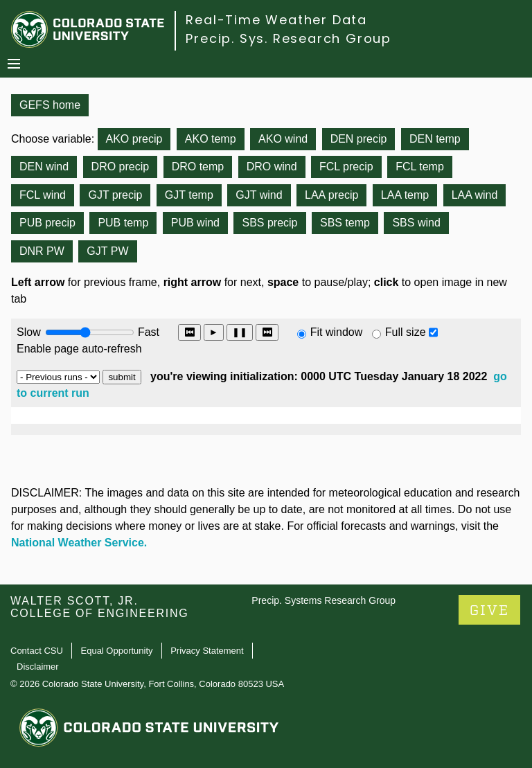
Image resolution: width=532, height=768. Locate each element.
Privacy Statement (207, 651)
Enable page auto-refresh (79, 349)
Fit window (337, 332)
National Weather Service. (79, 543)
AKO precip (134, 139)
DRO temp (198, 167)
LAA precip (331, 195)
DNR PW (42, 251)
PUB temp (123, 223)
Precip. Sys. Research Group (289, 38)
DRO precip (121, 167)
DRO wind (272, 167)
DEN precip (359, 139)
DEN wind (44, 167)
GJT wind (259, 195)
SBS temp (345, 223)
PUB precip (47, 223)
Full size (406, 332)
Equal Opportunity (117, 651)
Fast (148, 332)
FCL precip (346, 167)
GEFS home (50, 105)
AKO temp (211, 139)
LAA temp (405, 195)
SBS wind (416, 223)
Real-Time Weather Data (276, 20)
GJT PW (107, 251)
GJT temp (189, 195)
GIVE (489, 610)
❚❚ (240, 332)
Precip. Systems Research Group (323, 600)
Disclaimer (38, 667)
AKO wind (283, 139)
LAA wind (475, 195)
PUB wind (195, 223)
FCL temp (420, 167)
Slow (29, 332)
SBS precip (269, 223)
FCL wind (43, 195)
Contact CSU (37, 651)
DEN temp (435, 139)
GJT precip (115, 195)
